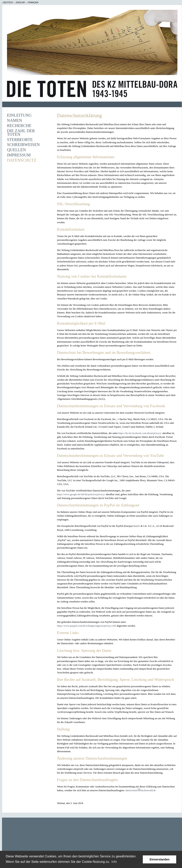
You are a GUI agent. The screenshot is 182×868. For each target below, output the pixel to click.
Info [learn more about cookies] (114, 862)
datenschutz (131, 790)
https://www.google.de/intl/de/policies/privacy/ (81, 494)
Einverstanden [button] (159, 859)
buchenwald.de (148, 790)
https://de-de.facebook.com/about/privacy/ (140, 433)
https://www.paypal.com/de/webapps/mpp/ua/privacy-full (86, 626)
